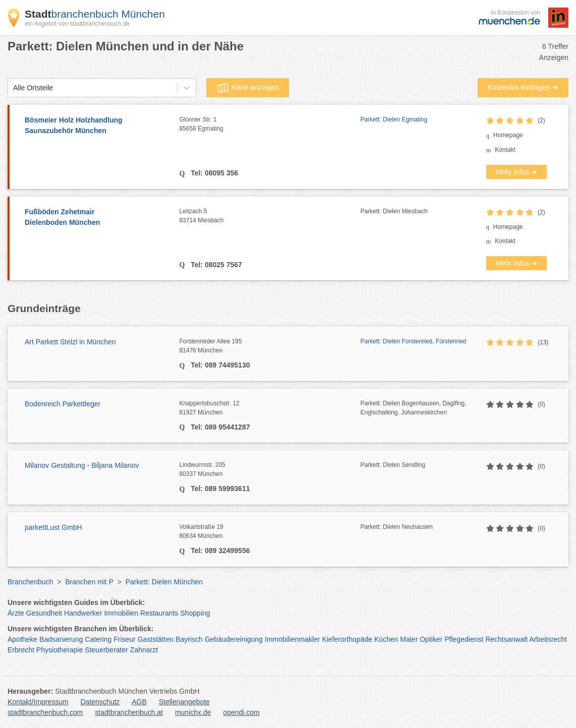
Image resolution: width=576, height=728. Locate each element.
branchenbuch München (95, 14)
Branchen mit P (89, 582)
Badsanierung (61, 639)
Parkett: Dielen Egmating (394, 119)
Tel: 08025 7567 (215, 265)
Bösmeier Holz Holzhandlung (97, 126)
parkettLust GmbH (53, 527)
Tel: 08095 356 (213, 173)
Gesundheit (44, 613)
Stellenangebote (184, 702)
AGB (139, 702)
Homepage (508, 135)
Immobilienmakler (293, 639)
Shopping (195, 613)
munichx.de (193, 712)
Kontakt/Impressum (38, 702)
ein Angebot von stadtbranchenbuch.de (77, 24)
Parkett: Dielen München (164, 582)
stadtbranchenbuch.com (45, 712)
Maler (409, 639)
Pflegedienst (464, 639)
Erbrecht (21, 650)
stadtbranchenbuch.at (129, 712)
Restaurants (159, 613)
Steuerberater (106, 650)
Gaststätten (156, 639)
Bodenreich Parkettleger (63, 404)
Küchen (386, 639)
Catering (98, 639)
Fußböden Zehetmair (97, 218)
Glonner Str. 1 (270, 125)
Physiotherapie (60, 650)
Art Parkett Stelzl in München (70, 342)
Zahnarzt (144, 650)
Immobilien (121, 613)
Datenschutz (100, 702)
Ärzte (16, 613)
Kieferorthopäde (347, 639)
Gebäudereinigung (234, 639)
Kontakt (505, 150)
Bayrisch (189, 639)
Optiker (431, 639)
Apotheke (22, 639)
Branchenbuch (30, 582)
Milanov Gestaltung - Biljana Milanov (82, 465)
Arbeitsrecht (548, 639)
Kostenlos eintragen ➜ (523, 87)
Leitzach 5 (270, 216)
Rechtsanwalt (506, 639)
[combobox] (13, 88)
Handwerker (83, 613)
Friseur (125, 639)
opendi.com (241, 712)
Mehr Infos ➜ (516, 172)
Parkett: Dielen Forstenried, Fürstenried (413, 341)
